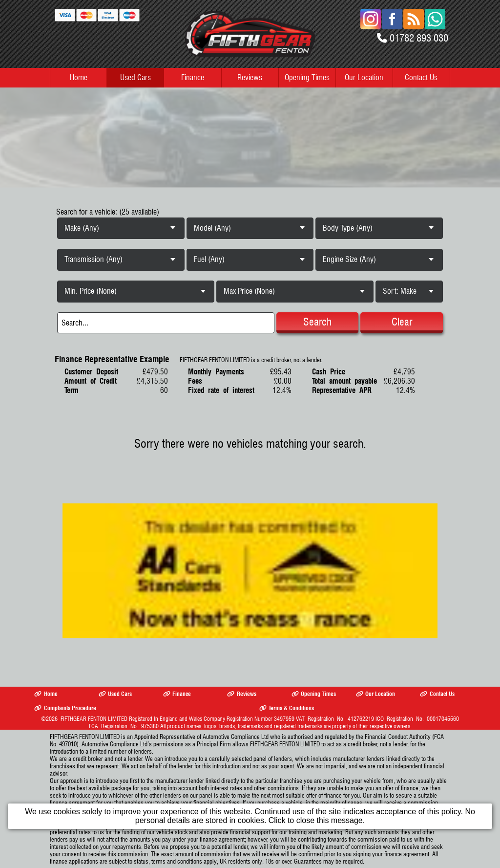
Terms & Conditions (287, 708)
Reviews (250, 77)
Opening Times (307, 77)
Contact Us (421, 77)
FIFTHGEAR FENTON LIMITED (94, 719)
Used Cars (135, 77)
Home (79, 77)
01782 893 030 (419, 38)
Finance (193, 77)
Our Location (364, 77)
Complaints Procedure (65, 708)
